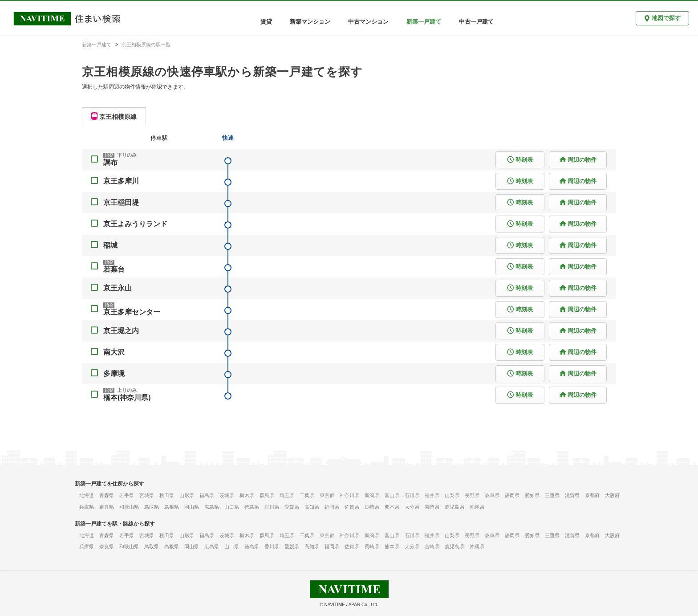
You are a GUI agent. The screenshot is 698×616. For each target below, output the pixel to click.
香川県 (272, 507)
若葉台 (114, 269)
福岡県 (332, 507)
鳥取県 (152, 507)
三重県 (552, 495)
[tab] (114, 116)
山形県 (187, 495)
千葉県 (307, 495)
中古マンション (368, 22)
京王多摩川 (121, 181)
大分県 (412, 507)
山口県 (232, 507)
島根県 (172, 507)
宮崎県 (432, 507)
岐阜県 (492, 495)
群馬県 (267, 495)
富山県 (392, 495)
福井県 (432, 495)
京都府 (592, 495)
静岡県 (512, 495)
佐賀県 (352, 507)
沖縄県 (477, 507)
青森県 (107, 495)
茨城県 (227, 495)
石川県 (412, 495)
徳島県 (252, 507)
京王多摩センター (132, 312)
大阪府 (612, 495)
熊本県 (392, 507)
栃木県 (247, 495)
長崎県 (372, 507)
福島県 (207, 495)
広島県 (212, 507)
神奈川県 (349, 495)
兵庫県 (87, 507)
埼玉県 (287, 495)
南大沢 (114, 352)
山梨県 (452, 495)
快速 (228, 138)
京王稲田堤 (121, 202)
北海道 (87, 495)
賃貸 (266, 22)
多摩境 (114, 373)
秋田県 (167, 495)
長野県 (472, 495)
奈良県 (107, 507)
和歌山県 (129, 507)
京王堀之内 (121, 331)
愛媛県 (292, 507)
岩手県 (127, 495)
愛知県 (532, 495)
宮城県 (147, 495)
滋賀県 (572, 495)
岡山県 (192, 507)
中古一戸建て (476, 22)
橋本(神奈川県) (127, 398)
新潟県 (372, 495)
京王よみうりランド (135, 224)
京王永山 (118, 288)
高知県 (312, 507)
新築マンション (310, 22)
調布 (110, 162)
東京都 (327, 495)
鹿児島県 (455, 507)
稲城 (110, 245)
